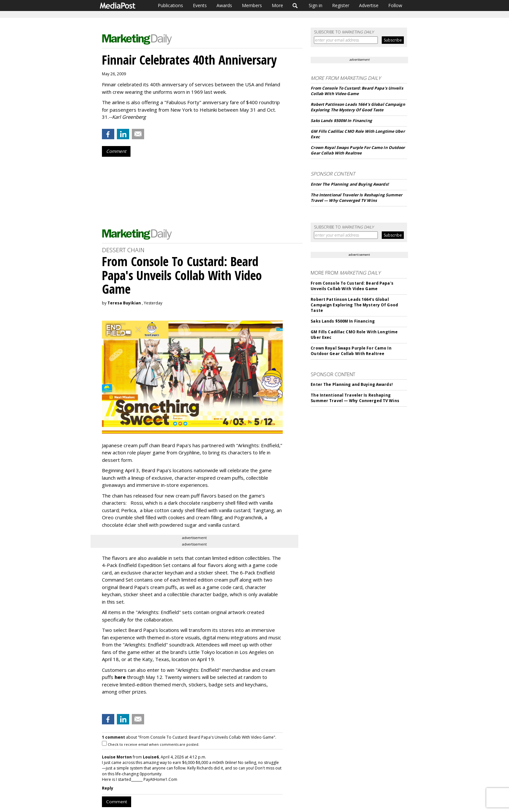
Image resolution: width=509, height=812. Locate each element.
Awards (224, 5)
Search (295, 6)
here (120, 677)
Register (341, 5)
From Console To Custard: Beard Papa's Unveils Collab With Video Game (357, 91)
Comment (116, 151)
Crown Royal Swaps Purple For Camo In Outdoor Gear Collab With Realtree (358, 150)
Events (200, 5)
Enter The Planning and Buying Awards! (349, 184)
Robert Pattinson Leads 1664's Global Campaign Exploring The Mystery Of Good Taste (358, 107)
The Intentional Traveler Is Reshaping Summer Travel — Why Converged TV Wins (356, 198)
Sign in (316, 5)
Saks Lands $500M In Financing (341, 121)
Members (252, 5)
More (277, 5)
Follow (395, 5)
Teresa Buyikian (124, 303)
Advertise (369, 5)
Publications (170, 5)
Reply (108, 788)
